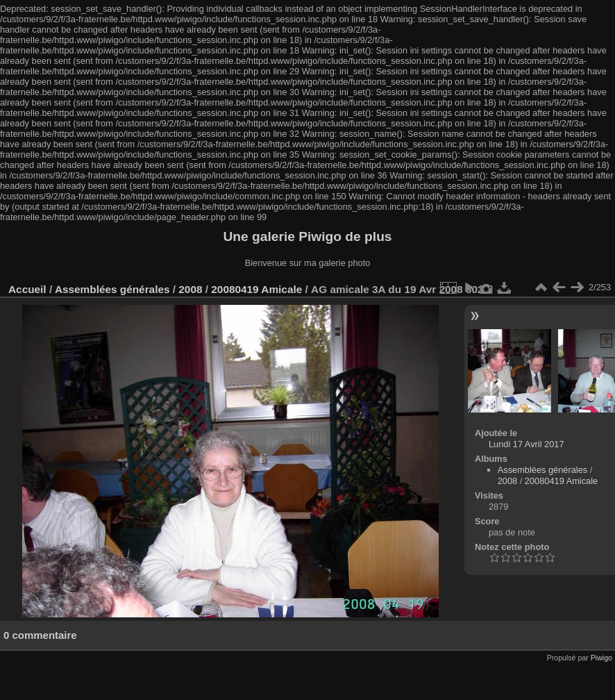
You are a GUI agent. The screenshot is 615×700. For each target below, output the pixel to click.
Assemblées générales (112, 289)
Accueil (27, 289)
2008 (190, 289)
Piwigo (601, 658)
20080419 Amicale (256, 289)
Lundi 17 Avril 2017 (526, 444)
